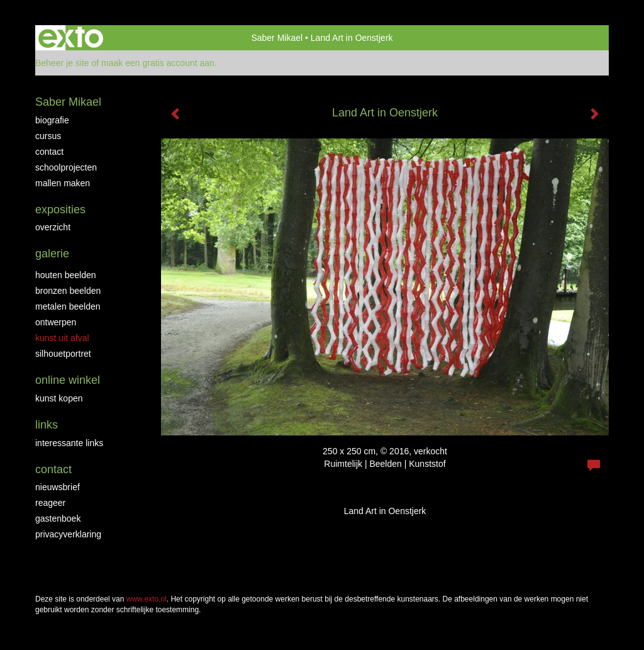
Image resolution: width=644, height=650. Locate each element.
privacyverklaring (68, 534)
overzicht (53, 227)
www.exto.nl (147, 599)
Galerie (52, 254)
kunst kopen (59, 398)
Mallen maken (63, 183)
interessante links (69, 443)
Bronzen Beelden (68, 291)
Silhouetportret (63, 354)
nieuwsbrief (58, 487)
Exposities (60, 210)
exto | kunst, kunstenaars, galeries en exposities (71, 38)
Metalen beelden (68, 306)
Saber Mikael (277, 38)
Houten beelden (66, 275)
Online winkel (68, 380)
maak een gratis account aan (158, 63)
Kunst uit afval (62, 338)
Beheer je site (62, 63)
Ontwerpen (56, 322)
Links (47, 425)
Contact (49, 152)
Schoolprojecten (66, 167)
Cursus (48, 136)
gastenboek (58, 518)
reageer (50, 503)
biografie (52, 120)
